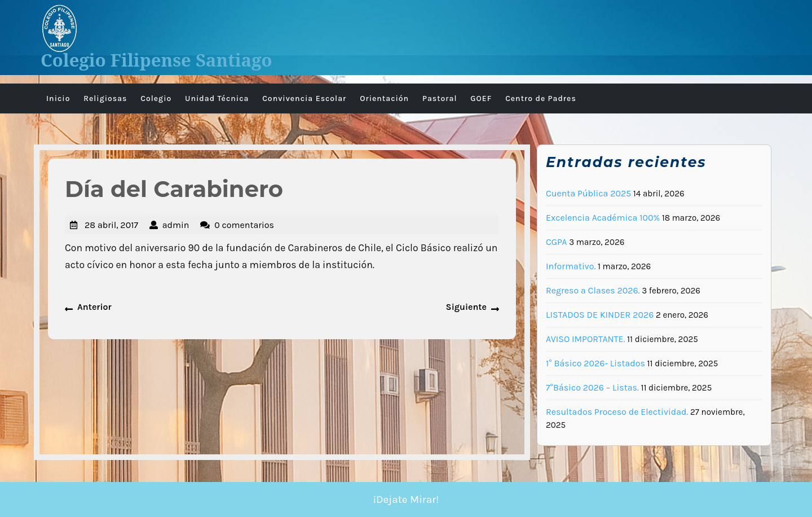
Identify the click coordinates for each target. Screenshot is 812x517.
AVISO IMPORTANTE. (585, 339)
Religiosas (105, 98)
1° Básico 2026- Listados (595, 363)
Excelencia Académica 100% (603, 218)
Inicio (58, 98)
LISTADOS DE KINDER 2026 (600, 315)
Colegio (156, 98)
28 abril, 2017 (111, 225)
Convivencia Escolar (304, 98)
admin (176, 225)
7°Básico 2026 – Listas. (592, 387)
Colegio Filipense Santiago (156, 60)
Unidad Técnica (217, 98)
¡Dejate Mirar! (406, 500)
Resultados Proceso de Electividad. (617, 412)
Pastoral (440, 98)
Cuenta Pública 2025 (588, 193)
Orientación (384, 98)
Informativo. (571, 266)
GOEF (481, 98)
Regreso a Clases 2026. (593, 290)
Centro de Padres (541, 98)
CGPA (557, 242)
